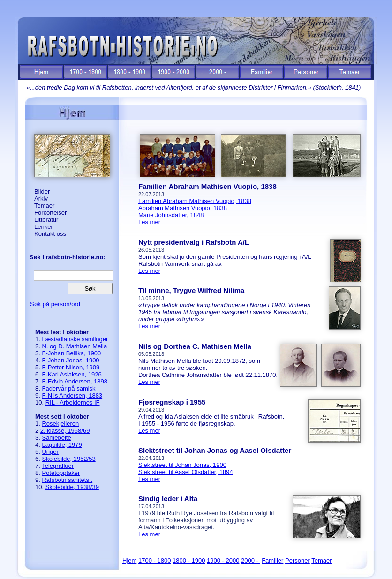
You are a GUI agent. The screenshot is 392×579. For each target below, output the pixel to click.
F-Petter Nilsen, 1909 (71, 367)
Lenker (44, 227)
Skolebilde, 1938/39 (72, 487)
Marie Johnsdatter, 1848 (171, 215)
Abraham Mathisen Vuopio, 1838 (183, 208)
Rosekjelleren (60, 424)
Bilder (42, 192)
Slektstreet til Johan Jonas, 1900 (182, 465)
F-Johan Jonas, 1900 (70, 360)
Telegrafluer (58, 466)
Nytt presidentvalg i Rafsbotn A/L (194, 242)
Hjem (129, 560)
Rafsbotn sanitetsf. (67, 480)
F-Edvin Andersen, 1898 (74, 381)
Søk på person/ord (55, 304)
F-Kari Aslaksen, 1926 (72, 374)
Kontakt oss (50, 234)
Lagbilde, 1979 (62, 445)
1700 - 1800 (155, 560)
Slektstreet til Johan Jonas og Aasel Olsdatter (215, 450)
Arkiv (41, 199)
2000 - (250, 560)
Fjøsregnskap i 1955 (172, 402)
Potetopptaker (61, 473)
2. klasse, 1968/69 (65, 431)
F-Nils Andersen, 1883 (72, 395)
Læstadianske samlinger (75, 339)
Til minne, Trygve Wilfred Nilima (191, 290)
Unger (50, 452)
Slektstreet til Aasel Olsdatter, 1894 (186, 472)
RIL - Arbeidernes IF (73, 402)
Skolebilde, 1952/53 (68, 459)
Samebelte (56, 438)
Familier (272, 560)
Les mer (149, 222)
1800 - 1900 (189, 560)
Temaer (44, 206)
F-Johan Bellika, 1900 (71, 353)
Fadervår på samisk (68, 388)
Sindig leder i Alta (168, 499)
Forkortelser (50, 213)
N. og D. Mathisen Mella (74, 346)
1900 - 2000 (223, 560)
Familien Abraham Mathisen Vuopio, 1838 (207, 186)
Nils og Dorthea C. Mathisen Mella (195, 346)
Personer (298, 560)
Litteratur (46, 220)
